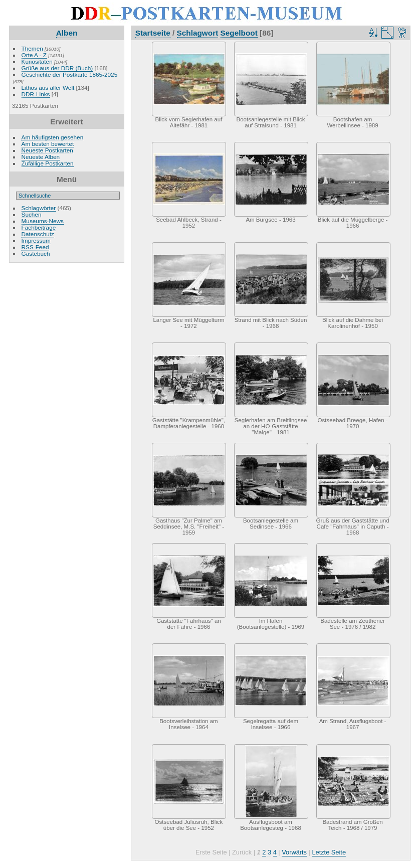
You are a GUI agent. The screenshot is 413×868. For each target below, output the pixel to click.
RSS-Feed (35, 247)
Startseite (153, 33)
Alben (67, 33)
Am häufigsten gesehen (53, 137)
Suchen (32, 214)
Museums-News (43, 221)
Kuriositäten (38, 61)
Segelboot (239, 33)
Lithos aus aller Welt (48, 88)
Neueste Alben (41, 157)
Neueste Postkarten (47, 150)
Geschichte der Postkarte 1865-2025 (70, 74)
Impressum (36, 240)
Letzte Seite (329, 852)
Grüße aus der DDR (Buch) (57, 68)
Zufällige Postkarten (48, 163)
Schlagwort (198, 33)
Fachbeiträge (39, 227)
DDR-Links (36, 94)
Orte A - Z (34, 55)
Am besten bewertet (48, 144)
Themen (32, 48)
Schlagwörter (39, 208)
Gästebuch (36, 253)
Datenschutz (38, 234)
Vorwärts (294, 852)
